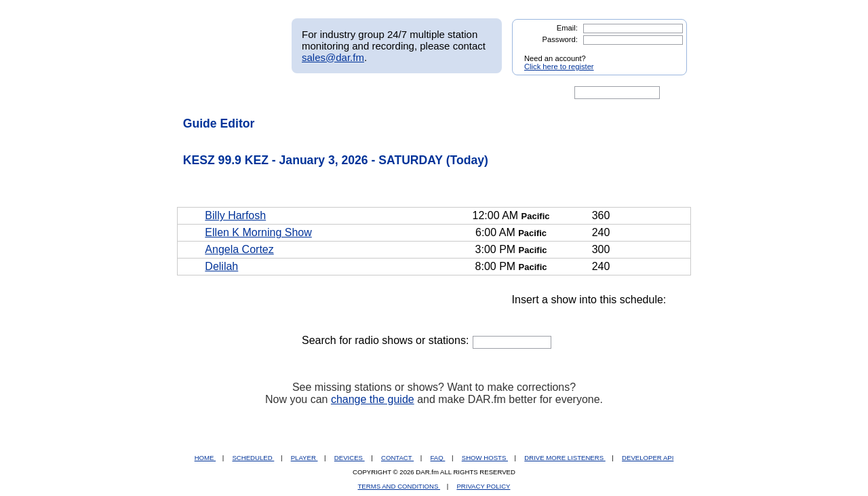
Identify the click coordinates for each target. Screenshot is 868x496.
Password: (560, 39)
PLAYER (304, 458)
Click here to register (559, 66)
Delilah (221, 266)
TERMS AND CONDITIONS (399, 486)
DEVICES (350, 458)
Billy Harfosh (235, 215)
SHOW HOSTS (485, 458)
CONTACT (397, 458)
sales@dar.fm (333, 57)
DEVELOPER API (648, 458)
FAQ (438, 458)
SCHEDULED (253, 458)
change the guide (373, 399)
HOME (205, 458)
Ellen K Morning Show (258, 232)
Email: (567, 28)
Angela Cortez (239, 249)
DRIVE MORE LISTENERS (565, 458)
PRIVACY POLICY (483, 486)
